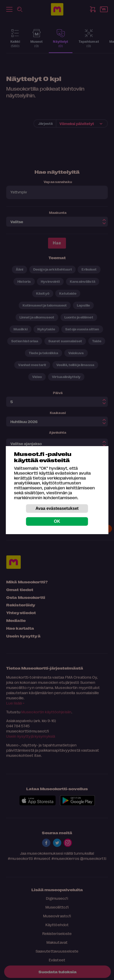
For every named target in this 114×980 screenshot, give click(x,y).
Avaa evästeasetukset (57, 508)
